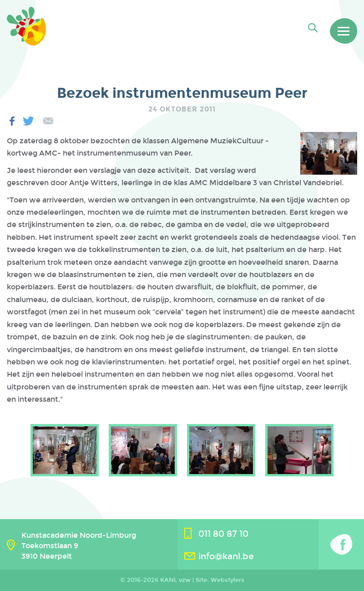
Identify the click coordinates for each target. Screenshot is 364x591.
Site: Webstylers (220, 580)
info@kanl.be (226, 556)
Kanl (30, 29)
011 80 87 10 (223, 534)
